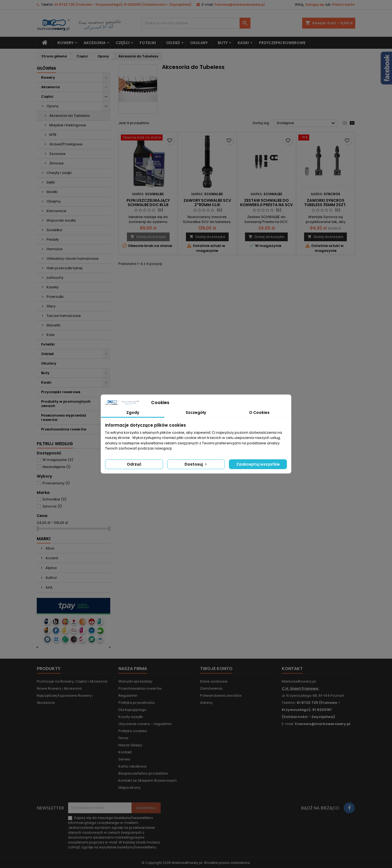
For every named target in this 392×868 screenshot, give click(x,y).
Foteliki (148, 43)
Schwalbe (54, 499)
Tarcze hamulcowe (64, 316)
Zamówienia (211, 688)
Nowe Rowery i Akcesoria (59, 688)
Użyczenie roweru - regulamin (145, 724)
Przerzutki (55, 297)
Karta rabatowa (132, 766)
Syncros (52, 506)
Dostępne (307, 123)
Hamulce (55, 249)
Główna (46, 68)
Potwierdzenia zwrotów (221, 696)
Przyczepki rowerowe (282, 43)
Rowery (65, 43)
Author (51, 578)
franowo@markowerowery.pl (240, 4)
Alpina (51, 568)
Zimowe (56, 163)
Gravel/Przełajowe (66, 144)
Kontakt (125, 752)
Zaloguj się (315, 4)
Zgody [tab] (133, 412)
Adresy (206, 703)
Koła (50, 335)
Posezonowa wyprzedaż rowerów (64, 418)
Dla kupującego (132, 710)
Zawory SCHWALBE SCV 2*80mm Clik (207, 203)
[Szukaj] (196, 23)
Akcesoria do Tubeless (70, 116)
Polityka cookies (133, 731)
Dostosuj (196, 464)
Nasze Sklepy (130, 745)
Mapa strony (129, 788)
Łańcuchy (55, 278)
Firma (123, 738)
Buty (223, 43)
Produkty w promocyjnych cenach (66, 404)
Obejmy (54, 201)
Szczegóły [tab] (196, 412)
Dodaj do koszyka (148, 237)
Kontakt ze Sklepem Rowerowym (148, 780)
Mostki (52, 192)
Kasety (53, 287)
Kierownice (56, 211)
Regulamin (128, 696)
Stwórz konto (343, 4)
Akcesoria (95, 43)
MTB (53, 135)
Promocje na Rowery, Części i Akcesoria (72, 681)
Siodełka (54, 230)
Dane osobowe (214, 681)
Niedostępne (56, 467)
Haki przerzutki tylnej (65, 268)
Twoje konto (216, 669)
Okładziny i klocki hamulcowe (73, 259)
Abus (50, 548)
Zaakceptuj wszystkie (258, 464)
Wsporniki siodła (61, 220)
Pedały (53, 239)
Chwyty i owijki (59, 173)
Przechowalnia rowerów (64, 429)
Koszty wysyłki (131, 717)
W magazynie (58, 460)
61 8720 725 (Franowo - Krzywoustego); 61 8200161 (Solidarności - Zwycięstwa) (123, 4)
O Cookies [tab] (259, 412)
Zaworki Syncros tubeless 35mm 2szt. (325, 203)
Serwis (124, 759)
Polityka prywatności (137, 703)
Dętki (51, 182)
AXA (49, 587)
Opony (53, 106)
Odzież (173, 43)
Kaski (243, 43)
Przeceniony (56, 483)
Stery (51, 306)
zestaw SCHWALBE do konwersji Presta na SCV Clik (267, 205)
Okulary (199, 43)
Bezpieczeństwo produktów (143, 773)
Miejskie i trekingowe (68, 125)
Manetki (53, 325)
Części (123, 43)
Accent (51, 558)
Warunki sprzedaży (135, 681)
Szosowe (57, 154)
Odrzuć (134, 464)
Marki (44, 539)
